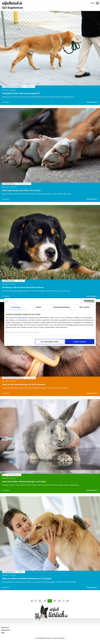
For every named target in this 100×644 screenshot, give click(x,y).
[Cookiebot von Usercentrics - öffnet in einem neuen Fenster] (85, 301)
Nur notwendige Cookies (50, 342)
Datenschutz (6, 630)
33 (45, 601)
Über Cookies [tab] (84, 307)
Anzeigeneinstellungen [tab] (61, 307)
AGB (3, 633)
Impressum (5, 627)
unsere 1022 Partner (20, 317)
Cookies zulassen (80, 342)
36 (60, 601)
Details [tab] (39, 307)
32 (40, 601)
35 (55, 601)
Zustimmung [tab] (16, 307)
